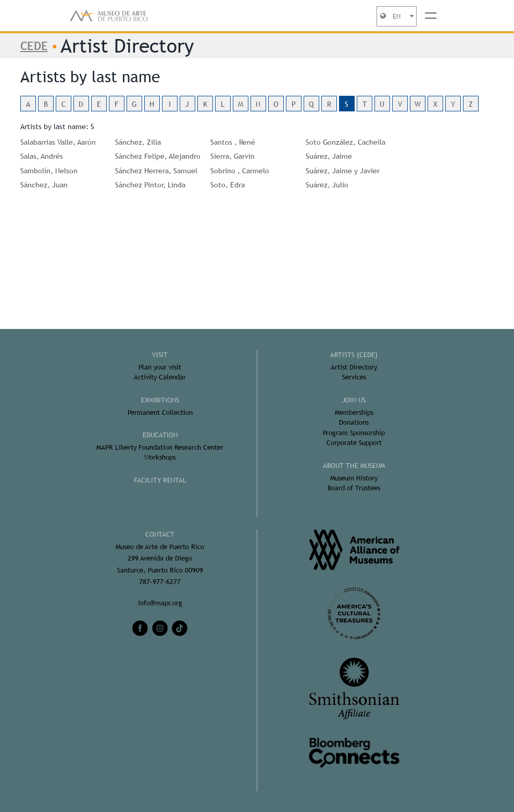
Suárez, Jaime (329, 156)
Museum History (354, 478)
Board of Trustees (354, 488)
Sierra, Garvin (233, 156)
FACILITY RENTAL (160, 480)
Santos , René (233, 142)
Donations (354, 422)
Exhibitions (160, 400)
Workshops (160, 457)
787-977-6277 (160, 582)
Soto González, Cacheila (346, 142)
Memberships (354, 413)
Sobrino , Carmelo (240, 171)
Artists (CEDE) (354, 355)
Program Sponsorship (354, 433)
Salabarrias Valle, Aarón (58, 142)
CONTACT (160, 534)
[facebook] (140, 628)
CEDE (34, 46)
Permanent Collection (160, 413)
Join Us (354, 400)
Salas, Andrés (42, 156)
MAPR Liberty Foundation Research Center (160, 447)
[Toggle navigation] (431, 16)
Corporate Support (354, 443)
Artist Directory (354, 367)
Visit (160, 355)
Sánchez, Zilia (138, 142)
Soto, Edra (228, 185)
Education (160, 435)
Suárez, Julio (327, 185)
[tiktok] (180, 628)
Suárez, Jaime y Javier (343, 171)
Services (354, 377)
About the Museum (354, 466)
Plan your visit (160, 367)
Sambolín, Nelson (49, 171)
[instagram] (160, 628)
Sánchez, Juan (44, 185)
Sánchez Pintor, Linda (150, 185)
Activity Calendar (160, 377)
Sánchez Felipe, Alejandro (158, 156)
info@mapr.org (160, 603)
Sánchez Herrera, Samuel (156, 171)
